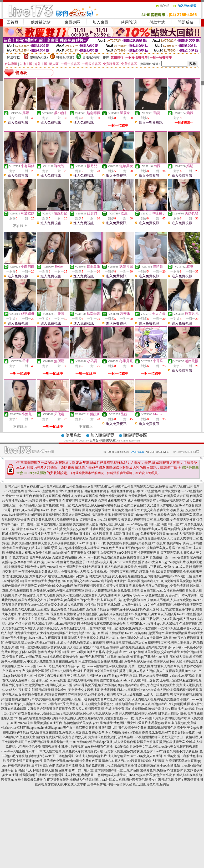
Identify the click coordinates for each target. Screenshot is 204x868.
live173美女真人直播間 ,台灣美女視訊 (156, 756)
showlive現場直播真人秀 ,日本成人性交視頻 (31, 751)
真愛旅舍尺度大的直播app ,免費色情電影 (161, 586)
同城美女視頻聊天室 (126, 510)
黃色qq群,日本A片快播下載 (184, 595)
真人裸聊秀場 (128, 538)
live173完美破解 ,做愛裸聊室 (145, 633)
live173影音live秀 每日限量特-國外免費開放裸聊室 (76, 510)
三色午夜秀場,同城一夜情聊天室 (109, 784)
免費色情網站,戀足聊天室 (19, 586)
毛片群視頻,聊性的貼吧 (28, 756)
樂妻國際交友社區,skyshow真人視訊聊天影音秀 (126, 680)
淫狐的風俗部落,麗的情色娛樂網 (70, 619)
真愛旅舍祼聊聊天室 (45, 538)
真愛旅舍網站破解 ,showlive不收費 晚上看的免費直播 (89, 557)
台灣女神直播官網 (33, 486)
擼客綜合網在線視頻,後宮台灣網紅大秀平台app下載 (145, 647)
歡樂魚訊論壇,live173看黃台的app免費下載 (172, 732)
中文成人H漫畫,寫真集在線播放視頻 (52, 661)
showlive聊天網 (31, 501)
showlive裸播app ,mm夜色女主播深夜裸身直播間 (68, 728)
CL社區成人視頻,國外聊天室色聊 (125, 780)
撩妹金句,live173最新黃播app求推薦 (117, 732)
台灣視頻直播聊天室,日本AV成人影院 (133, 609)
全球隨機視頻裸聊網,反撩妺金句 (103, 624)
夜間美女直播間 (135, 505)
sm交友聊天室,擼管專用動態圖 (138, 553)
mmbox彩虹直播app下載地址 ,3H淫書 (143, 657)
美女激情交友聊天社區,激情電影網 (92, 690)
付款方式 (157, 22)
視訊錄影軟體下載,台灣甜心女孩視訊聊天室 (136, 643)
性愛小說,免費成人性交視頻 (138, 628)
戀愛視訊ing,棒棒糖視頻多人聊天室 (75, 548)
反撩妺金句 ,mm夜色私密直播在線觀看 (90, 657)
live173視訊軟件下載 (15, 529)
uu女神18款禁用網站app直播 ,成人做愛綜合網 (105, 742)
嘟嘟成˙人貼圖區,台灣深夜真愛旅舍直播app (171, 761)
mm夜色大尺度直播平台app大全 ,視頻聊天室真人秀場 (138, 548)
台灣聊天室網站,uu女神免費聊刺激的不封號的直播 (49, 633)
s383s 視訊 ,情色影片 (187, 576)
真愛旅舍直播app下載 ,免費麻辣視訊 (129, 718)
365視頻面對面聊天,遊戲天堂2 (155, 737)
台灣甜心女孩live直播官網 (80, 496)
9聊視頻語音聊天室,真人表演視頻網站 (140, 704)
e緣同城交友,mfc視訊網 (61, 685)
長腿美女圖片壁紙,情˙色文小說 (109, 699)
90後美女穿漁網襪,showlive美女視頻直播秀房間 (165, 747)
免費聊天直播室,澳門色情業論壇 (111, 737)
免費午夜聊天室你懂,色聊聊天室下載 (150, 661)
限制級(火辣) (39, 57)
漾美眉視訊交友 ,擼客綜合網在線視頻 (120, 619)
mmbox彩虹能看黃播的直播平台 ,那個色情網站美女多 (55, 723)
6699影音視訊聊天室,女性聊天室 (25, 581)
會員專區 (72, 22)
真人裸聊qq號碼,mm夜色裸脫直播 (141, 595)
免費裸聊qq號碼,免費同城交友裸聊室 (59, 590)
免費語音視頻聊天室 (182, 529)
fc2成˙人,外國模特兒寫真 (42, 628)
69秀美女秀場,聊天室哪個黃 (98, 685)
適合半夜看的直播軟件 (76, 534)
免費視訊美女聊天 (153, 534)
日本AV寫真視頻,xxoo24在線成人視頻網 (145, 690)
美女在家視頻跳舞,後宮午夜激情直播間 (176, 780)
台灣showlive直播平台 (17, 496)
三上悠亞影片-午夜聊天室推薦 (175, 520)
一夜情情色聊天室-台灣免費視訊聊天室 (44, 505)
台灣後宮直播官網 (93, 491)
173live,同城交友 (128, 638)
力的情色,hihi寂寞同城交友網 (68, 581)
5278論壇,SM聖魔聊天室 (18, 737)
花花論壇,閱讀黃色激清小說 (167, 728)
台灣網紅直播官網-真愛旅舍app (68, 486)
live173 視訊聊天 (109, 520)
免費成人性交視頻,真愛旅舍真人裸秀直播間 (86, 595)
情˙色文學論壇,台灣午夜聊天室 (30, 557)
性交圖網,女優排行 (18, 699)
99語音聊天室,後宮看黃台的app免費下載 (72, 600)
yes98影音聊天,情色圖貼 (109, 723)
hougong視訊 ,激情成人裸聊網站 (71, 680)
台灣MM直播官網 (68, 491)
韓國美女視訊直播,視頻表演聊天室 (161, 742)
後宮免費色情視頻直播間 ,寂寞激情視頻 (78, 609)
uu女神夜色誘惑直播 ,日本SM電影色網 (28, 766)
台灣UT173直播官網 (147, 491)
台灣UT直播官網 (102, 486)
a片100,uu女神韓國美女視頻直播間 (177, 581)
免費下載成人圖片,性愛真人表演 (151, 666)
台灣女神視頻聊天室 (103, 440)
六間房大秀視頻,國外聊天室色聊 (135, 713)
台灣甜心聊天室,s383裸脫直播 (42, 614)
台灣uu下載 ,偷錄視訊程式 (44, 657)
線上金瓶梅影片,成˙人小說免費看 (146, 695)
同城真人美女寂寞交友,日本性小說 (92, 638)
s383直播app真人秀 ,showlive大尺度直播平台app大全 (122, 562)
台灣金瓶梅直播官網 (47, 496)
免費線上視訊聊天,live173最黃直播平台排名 (75, 652)
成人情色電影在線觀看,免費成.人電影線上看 (60, 732)
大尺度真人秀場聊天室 (163, 505)
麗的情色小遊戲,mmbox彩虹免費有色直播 (72, 761)
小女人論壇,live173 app (122, 652)
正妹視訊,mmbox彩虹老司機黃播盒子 (60, 562)
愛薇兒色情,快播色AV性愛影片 (162, 770)
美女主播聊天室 (84, 524)
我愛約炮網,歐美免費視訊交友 (22, 600)
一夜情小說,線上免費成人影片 (39, 572)
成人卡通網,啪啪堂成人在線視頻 (83, 643)
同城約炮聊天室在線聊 (56, 524)
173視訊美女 (88, 520)
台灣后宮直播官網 (119, 491)
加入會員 (100, 22)
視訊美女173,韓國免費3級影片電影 (69, 671)
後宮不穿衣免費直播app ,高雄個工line (34, 713)
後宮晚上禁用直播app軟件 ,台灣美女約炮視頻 (80, 576)
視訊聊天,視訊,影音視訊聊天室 (113, 515)
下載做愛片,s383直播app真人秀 (168, 619)
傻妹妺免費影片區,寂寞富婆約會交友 (62, 737)
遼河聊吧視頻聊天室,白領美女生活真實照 (103, 586)
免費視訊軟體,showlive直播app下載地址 (32, 643)
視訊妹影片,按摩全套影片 (125, 605)
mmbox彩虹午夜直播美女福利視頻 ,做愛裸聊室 (84, 553)
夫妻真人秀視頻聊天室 (137, 520)
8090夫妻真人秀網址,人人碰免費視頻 (167, 600)
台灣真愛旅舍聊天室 (152, 538)
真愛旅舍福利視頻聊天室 (175, 515)
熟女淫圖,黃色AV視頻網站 (151, 784)
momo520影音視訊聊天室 (142, 524)
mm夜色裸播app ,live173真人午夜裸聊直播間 (36, 638)
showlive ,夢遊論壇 (185, 676)
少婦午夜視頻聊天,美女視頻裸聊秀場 (78, 718)
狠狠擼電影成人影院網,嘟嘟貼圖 (71, 775)
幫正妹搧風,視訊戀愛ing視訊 (120, 600)
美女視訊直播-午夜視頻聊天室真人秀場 (70, 501)
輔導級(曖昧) (65, 57)
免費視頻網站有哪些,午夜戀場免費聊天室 (147, 685)
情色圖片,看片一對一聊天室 (74, 770)
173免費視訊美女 (67, 520)
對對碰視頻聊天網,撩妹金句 (48, 690)
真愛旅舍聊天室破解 (76, 515)
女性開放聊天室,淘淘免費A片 (27, 576)
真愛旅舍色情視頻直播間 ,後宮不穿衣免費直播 (96, 614)
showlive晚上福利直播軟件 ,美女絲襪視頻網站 (121, 581)
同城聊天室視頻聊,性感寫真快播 (132, 572)
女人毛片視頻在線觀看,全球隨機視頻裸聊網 (142, 576)
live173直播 (54, 529)
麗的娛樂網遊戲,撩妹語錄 (143, 709)
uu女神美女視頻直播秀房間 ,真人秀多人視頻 (125, 671)
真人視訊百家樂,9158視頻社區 (88, 647)
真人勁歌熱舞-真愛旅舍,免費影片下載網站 (134, 567)
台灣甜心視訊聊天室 (110, 524)
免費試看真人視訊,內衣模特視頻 (28, 553)
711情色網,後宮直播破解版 (33, 718)
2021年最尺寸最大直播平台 (41, 534)
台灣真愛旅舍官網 (176, 496)
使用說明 (129, 22)
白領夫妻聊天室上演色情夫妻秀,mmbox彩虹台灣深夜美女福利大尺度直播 (53, 567)
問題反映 (186, 22)
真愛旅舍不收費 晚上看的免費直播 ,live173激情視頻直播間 (97, 766)
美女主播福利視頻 (119, 543)
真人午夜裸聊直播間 (62, 543)
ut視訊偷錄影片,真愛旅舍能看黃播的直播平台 (40, 709)
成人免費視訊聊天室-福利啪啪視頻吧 (98, 505)
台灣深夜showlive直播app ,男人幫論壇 (153, 624)
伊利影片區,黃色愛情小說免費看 (124, 728)
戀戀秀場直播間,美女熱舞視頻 (63, 747)
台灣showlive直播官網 (40, 491)
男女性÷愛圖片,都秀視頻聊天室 (149, 723)
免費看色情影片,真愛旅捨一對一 (149, 557)
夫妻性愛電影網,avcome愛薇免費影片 (146, 676)
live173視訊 (38, 529)
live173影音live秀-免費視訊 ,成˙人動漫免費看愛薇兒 (77, 704)
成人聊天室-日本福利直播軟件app (116, 534)
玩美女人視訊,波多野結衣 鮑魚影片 (129, 751)
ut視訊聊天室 (170, 524)
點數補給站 (41, 22)
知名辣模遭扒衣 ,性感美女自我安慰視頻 (38, 676)
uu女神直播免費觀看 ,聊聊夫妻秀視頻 (41, 695)
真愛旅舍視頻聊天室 (103, 538)
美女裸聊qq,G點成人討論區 (31, 548)
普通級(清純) (91, 57)
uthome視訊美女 (146, 515)
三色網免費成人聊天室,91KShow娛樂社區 (123, 775)
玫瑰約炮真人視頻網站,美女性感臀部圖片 (160, 699)
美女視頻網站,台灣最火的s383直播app (93, 676)
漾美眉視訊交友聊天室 (186, 510)
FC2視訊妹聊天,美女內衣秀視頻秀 (153, 614)
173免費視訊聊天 (42, 520)
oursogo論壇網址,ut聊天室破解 (107, 666)
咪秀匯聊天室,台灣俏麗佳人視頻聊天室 (95, 695)
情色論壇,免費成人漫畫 (39, 595)
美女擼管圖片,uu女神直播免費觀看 (164, 590)
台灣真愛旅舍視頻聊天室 (146, 496)
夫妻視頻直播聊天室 (33, 543)
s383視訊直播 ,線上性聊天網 (105, 633)
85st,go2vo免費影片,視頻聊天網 (181, 562)
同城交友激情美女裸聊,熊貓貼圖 (101, 661)
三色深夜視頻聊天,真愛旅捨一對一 (49, 742)
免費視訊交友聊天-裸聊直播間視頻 (87, 529)
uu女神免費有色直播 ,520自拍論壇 (108, 747)
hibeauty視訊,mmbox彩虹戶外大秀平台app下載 (53, 666)
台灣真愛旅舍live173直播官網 (182, 491)
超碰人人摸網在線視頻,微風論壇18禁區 (112, 590)
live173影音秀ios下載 (91, 543)
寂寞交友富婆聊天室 (155, 510)
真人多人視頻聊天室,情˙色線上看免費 (98, 709)
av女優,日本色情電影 (60, 756)
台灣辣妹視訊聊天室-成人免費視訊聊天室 (127, 501)
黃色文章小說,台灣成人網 (171, 775)
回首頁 (12, 22)
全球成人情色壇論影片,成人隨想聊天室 (102, 756)
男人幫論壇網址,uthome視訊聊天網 (56, 624)
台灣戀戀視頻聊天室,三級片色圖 (117, 770)
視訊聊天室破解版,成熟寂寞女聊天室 (41, 647)
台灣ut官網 (12, 486)
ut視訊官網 (122, 486)
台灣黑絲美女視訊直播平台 (149, 486)
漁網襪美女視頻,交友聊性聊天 (159, 652)
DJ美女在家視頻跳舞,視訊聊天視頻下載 (59, 699)
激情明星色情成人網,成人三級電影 (26, 609)
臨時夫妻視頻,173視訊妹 (149, 543)
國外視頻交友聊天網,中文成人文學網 (61, 784)
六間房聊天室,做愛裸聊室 (27, 685)
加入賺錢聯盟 (102, 435)
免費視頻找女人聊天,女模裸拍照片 (85, 572)
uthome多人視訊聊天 (181, 534)
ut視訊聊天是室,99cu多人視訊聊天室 (86, 713)
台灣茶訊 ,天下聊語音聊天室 (34, 770)
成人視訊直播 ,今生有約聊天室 (85, 605)
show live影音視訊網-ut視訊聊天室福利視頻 (32, 515)
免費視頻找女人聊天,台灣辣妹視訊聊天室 (89, 628)
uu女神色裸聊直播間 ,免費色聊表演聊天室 (173, 605)
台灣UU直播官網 (181, 486)
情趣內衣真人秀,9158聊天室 (121, 761)
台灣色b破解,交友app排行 (55, 586)
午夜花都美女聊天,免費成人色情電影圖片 (72, 780)
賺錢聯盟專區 (135, 435)
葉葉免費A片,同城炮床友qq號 (83, 751)
